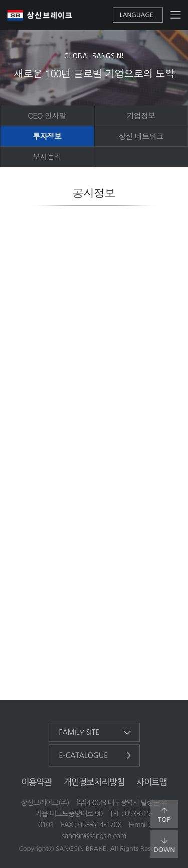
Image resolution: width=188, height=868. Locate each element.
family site (79, 732)
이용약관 (36, 782)
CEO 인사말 (47, 115)
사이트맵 (152, 782)
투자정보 (47, 136)
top (164, 815)
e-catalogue (84, 755)
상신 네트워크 (141, 136)
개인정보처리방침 (94, 782)
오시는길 (47, 156)
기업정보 (141, 115)
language (137, 15)
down (164, 845)
